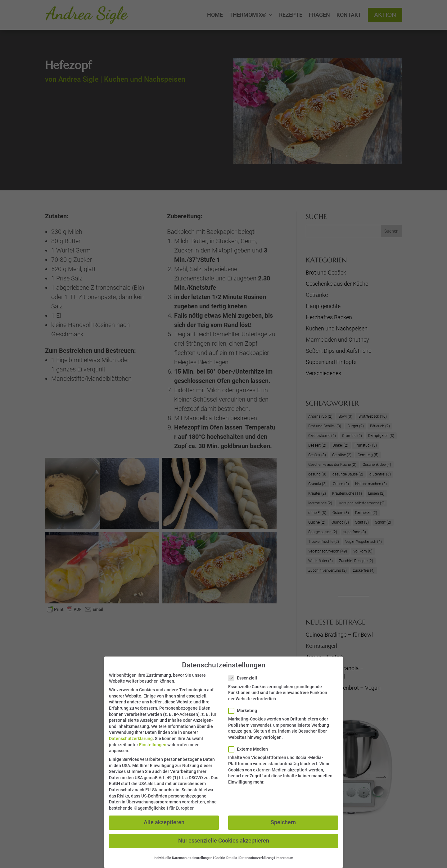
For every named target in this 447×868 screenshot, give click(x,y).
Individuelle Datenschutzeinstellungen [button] (183, 858)
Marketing (245, 711)
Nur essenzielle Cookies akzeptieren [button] (224, 841)
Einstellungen (153, 744)
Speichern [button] (283, 822)
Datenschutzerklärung (131, 738)
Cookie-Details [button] (226, 858)
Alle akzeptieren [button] (164, 822)
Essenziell (245, 678)
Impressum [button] (284, 858)
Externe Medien (251, 749)
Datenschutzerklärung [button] (256, 858)
